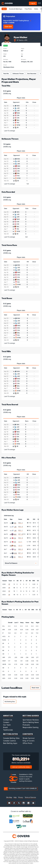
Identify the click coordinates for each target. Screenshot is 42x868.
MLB (4, 9)
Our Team (7, 725)
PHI (15, 549)
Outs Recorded (32, 74)
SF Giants (20, 40)
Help (15, 797)
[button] (21, 563)
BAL (15, 546)
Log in (33, 3)
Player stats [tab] (21, 98)
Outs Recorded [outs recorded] (8, 192)
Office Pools (27, 743)
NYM (15, 553)
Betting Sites (10, 734)
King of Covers (28, 741)
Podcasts (26, 725)
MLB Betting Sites (10, 702)
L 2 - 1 (20, 542)
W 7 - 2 (20, 553)
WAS (15, 534)
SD (15, 557)
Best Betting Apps (10, 743)
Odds (36, 9)
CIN (15, 538)
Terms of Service (30, 797)
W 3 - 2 (21, 557)
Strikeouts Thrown (18, 74)
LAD (15, 527)
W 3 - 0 (21, 527)
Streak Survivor (29, 738)
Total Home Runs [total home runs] (9, 245)
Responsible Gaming (31, 727)
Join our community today (21, 767)
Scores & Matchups (16, 9)
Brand (5, 727)
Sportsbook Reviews (31, 720)
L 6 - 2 (20, 545)
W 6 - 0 (21, 549)
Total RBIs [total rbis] (6, 351)
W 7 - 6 (21, 534)
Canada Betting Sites (11, 738)
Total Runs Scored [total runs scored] (10, 404)
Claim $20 (8, 27)
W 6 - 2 (20, 523)
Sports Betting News (31, 722)
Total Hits (6, 74)
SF (9, 584)
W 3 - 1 (20, 530)
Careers (6, 722)
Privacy (21, 797)
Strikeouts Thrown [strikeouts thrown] (10, 139)
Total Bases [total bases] (7, 298)
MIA (15, 523)
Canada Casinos (9, 741)
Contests (28, 734)
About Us (8, 716)
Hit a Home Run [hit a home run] (9, 458)
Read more (36, 688)
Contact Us (8, 720)
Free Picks (28, 9)
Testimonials (8, 730)
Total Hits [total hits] (6, 86)
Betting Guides (31, 716)
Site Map (9, 797)
